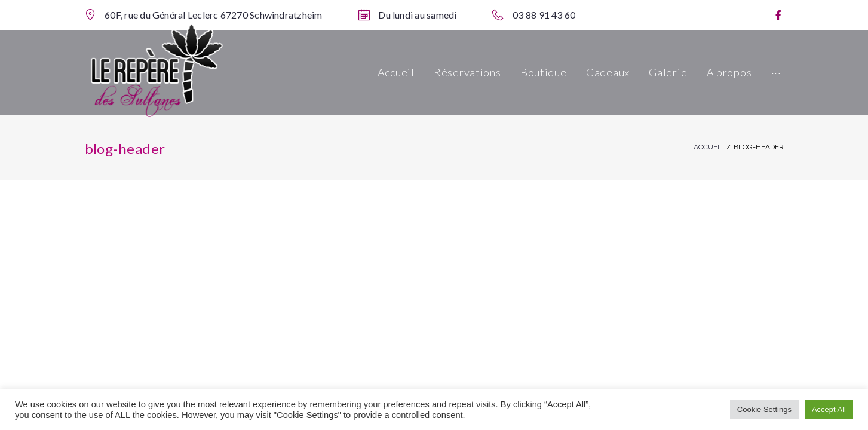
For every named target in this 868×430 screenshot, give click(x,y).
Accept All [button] (829, 409)
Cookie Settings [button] (764, 409)
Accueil (708, 147)
